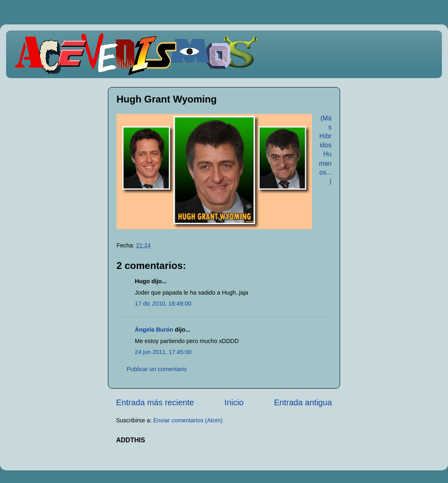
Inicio (234, 402)
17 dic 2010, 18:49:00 (163, 304)
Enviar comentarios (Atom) (188, 420)
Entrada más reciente (155, 402)
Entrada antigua (303, 402)
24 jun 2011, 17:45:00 (163, 352)
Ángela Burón (154, 330)
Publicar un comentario (157, 369)
